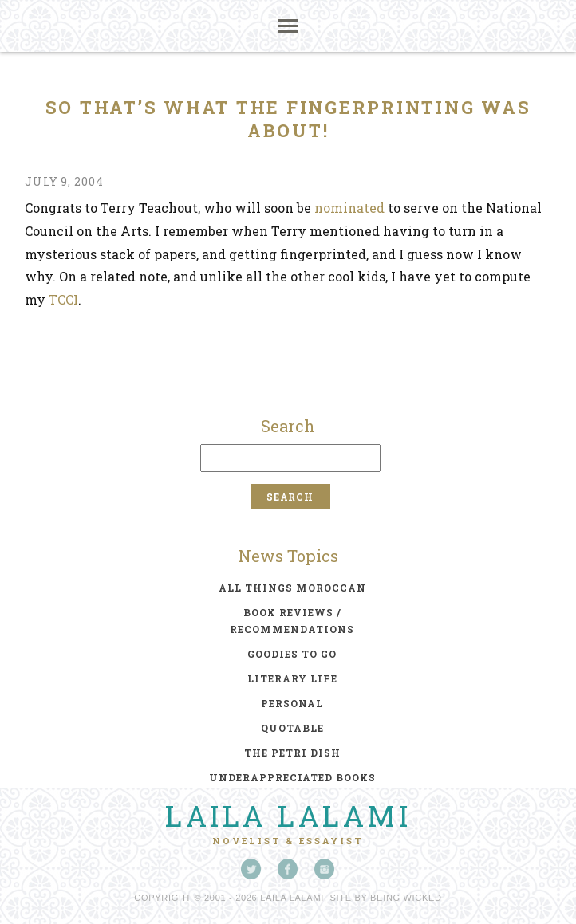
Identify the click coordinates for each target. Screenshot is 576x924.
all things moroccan (292, 588)
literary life (292, 678)
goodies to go (292, 654)
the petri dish (292, 753)
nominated (349, 208)
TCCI (63, 299)
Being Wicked (406, 898)
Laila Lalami (288, 816)
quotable (292, 728)
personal (292, 703)
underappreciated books (292, 777)
